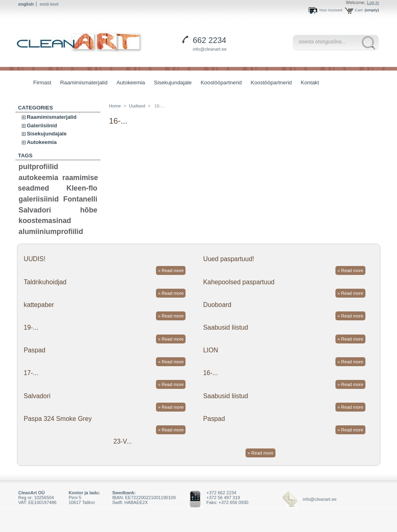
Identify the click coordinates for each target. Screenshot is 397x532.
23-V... (123, 441)
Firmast (42, 83)
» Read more (171, 270)
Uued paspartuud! (229, 259)
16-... (211, 373)
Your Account (331, 10)
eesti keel (49, 4)
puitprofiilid (38, 167)
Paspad (34, 350)
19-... (31, 327)
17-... (31, 373)
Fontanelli (80, 199)
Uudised (137, 106)
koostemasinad (45, 221)
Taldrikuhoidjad (45, 282)
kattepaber (39, 305)
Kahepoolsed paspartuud (239, 282)
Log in (373, 2)
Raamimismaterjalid (82, 83)
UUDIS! (34, 259)
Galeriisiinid (42, 125)
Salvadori (35, 210)
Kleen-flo (82, 188)
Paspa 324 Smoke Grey (58, 419)
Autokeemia (128, 83)
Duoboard (218, 305)
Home (115, 106)
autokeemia (38, 178)
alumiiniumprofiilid (51, 232)
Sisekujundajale (171, 83)
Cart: (359, 10)
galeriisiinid (39, 199)
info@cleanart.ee (210, 49)
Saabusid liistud (226, 327)
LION (211, 350)
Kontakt (310, 83)
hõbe (89, 210)
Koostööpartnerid (221, 83)
